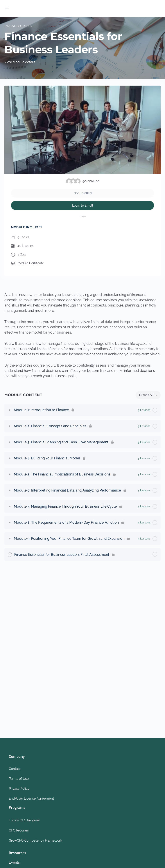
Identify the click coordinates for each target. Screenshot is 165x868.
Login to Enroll (83, 206)
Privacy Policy (19, 789)
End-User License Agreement (31, 798)
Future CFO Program (24, 820)
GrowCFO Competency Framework (35, 840)
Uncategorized (18, 26)
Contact (15, 769)
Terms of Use (19, 779)
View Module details (23, 62)
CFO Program (19, 830)
